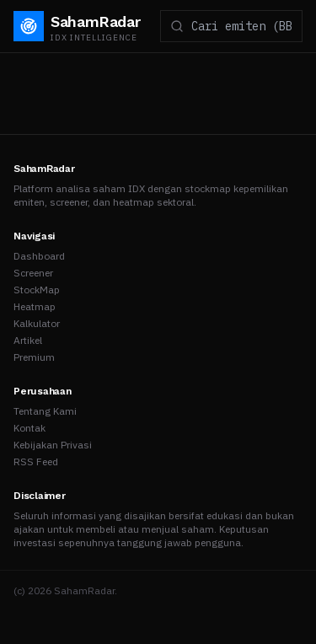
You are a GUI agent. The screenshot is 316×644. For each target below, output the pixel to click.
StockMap (37, 290)
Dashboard (39, 256)
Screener (33, 273)
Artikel (28, 340)
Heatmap (35, 306)
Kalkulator (37, 323)
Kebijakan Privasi (53, 445)
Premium (34, 357)
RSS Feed (36, 462)
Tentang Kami (45, 411)
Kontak (29, 428)
